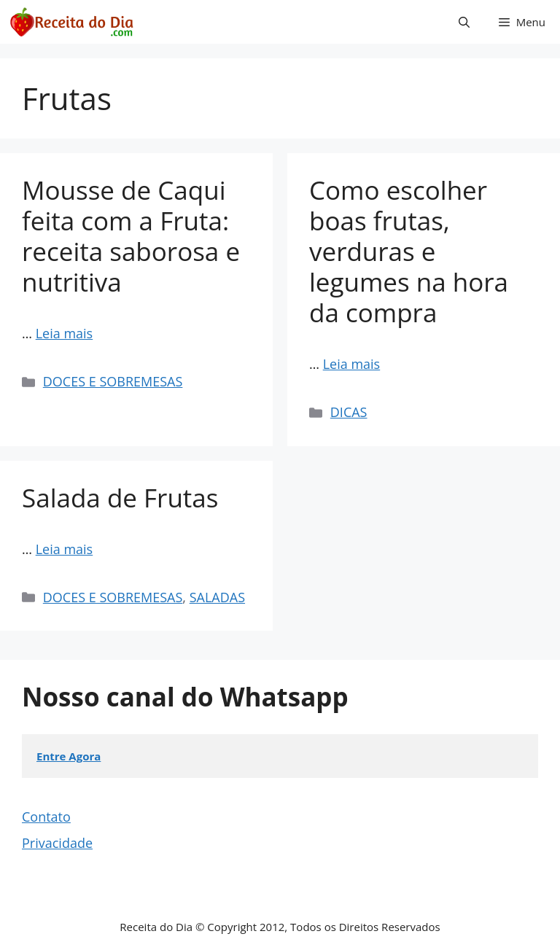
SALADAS (217, 597)
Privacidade (57, 843)
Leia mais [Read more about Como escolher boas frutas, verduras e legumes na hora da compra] (352, 364)
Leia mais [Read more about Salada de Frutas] (65, 549)
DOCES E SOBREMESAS (113, 381)
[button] (464, 22)
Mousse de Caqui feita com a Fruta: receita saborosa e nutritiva (131, 236)
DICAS (349, 412)
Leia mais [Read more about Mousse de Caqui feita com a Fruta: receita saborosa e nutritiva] (65, 333)
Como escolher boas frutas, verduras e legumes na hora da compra (409, 251)
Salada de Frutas (120, 498)
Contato (46, 817)
